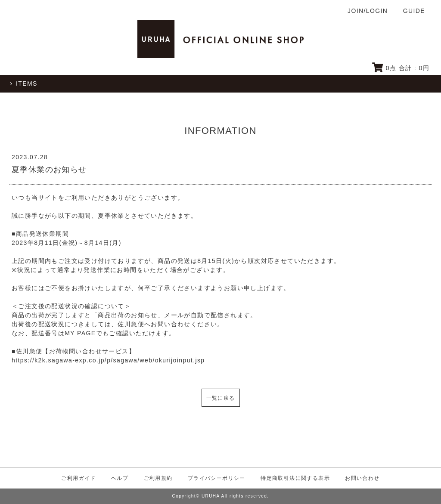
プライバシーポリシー (217, 478)
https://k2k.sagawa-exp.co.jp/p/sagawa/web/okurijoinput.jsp (108, 360)
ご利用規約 (158, 478)
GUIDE (414, 11)
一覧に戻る (221, 398)
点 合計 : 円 (401, 68)
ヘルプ (120, 478)
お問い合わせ (362, 478)
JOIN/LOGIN (368, 11)
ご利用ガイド (78, 478)
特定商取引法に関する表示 (295, 478)
